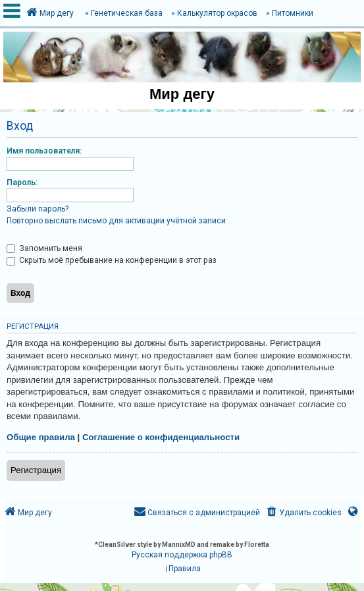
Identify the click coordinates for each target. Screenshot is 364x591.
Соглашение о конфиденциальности (161, 437)
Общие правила (41, 437)
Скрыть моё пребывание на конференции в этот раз (112, 260)
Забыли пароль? (38, 209)
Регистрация (36, 470)
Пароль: (22, 183)
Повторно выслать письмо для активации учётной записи (116, 221)
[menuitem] (303, 513)
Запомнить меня (44, 248)
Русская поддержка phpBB (182, 555)
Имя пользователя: (44, 151)
